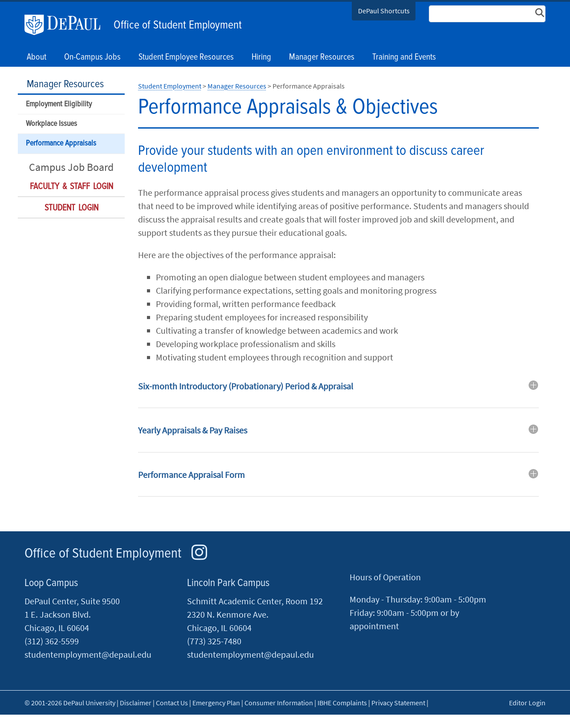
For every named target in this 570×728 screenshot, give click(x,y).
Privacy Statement (398, 703)
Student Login (71, 208)
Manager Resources (65, 84)
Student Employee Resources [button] (186, 57)
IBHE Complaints (342, 703)
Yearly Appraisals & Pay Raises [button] (193, 430)
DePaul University (67, 25)
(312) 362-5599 (52, 641)
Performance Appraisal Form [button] (191, 475)
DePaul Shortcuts (384, 11)
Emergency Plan (216, 703)
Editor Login (527, 703)
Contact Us (172, 703)
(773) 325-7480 (214, 641)
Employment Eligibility (59, 104)
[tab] (338, 393)
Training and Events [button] (404, 57)
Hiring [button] (261, 57)
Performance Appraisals (61, 144)
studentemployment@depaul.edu (88, 654)
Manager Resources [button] (322, 57)
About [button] (37, 57)
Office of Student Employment (178, 25)
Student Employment (170, 86)
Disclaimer (136, 703)
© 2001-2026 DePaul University (70, 703)
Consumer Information (279, 703)
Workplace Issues (51, 124)
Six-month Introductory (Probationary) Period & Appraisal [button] (246, 386)
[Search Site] (487, 14)
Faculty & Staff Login (71, 187)
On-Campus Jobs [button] (92, 57)
